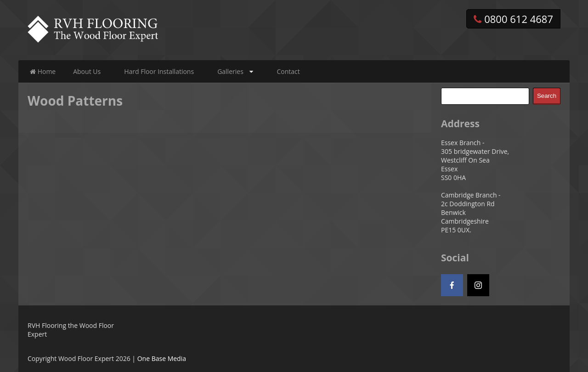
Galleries (230, 71)
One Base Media (162, 358)
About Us (87, 71)
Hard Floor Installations (159, 71)
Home (43, 71)
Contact (288, 71)
